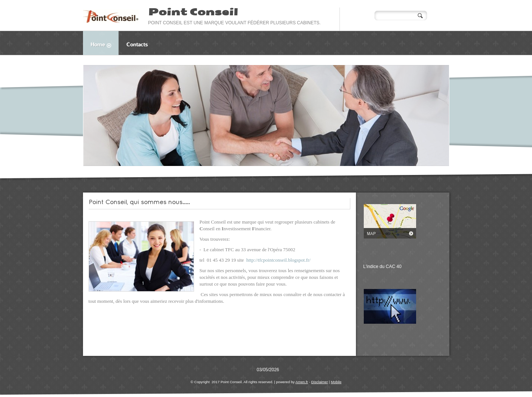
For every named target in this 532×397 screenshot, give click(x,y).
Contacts (137, 45)
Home (104, 46)
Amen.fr (302, 382)
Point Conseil (193, 12)
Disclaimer (319, 382)
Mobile (336, 382)
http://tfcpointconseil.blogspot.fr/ (279, 260)
